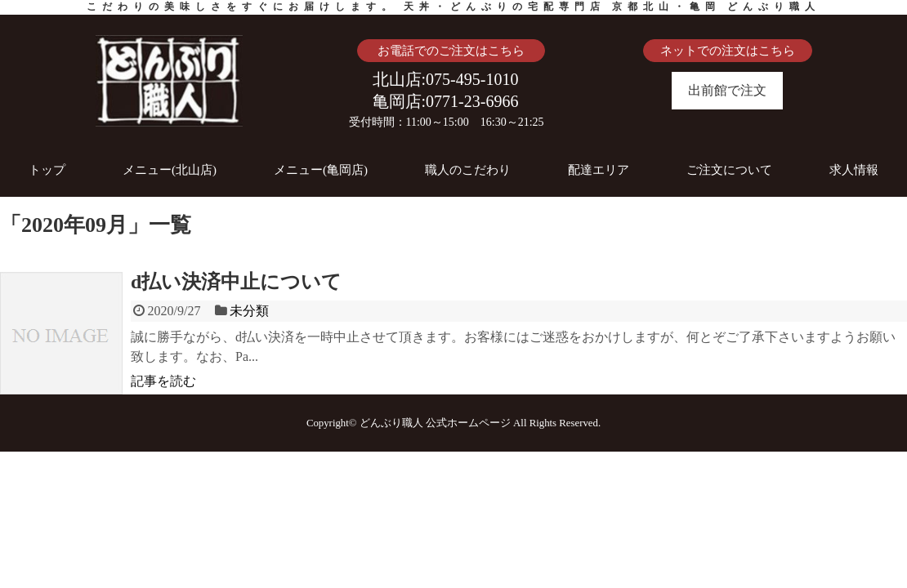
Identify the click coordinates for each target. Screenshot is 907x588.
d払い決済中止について (236, 282)
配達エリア (599, 170)
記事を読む (163, 381)
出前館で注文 (727, 90)
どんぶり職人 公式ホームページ (435, 423)
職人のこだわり (468, 170)
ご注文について (729, 170)
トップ (47, 170)
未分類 (249, 311)
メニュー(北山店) (170, 170)
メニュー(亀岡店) (321, 170)
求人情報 (854, 170)
